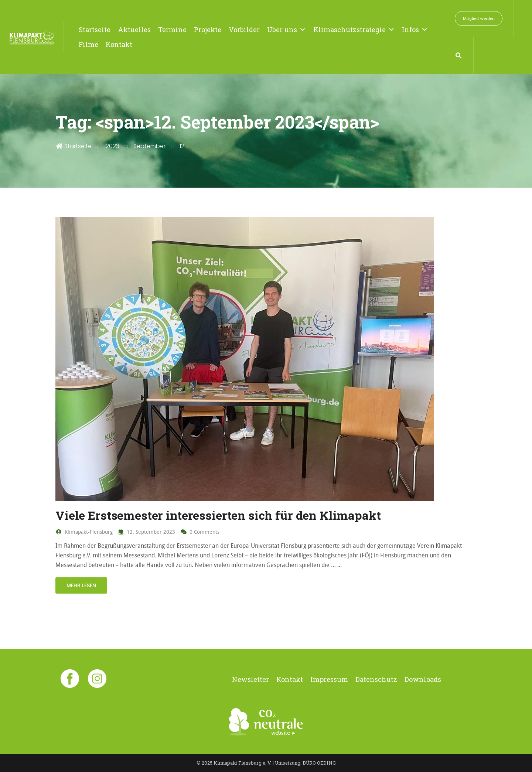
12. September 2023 (147, 532)
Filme (88, 44)
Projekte (208, 30)
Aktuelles (134, 30)
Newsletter (250, 679)
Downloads (423, 679)
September (149, 146)
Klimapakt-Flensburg (84, 532)
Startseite (95, 30)
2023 (112, 146)
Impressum (329, 679)
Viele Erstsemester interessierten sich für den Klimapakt (218, 515)
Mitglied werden (479, 18)
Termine (172, 30)
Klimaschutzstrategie (354, 30)
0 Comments (200, 532)
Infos (415, 30)
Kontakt (119, 44)
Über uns (287, 30)
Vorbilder (244, 30)
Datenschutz (376, 679)
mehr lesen (81, 585)
